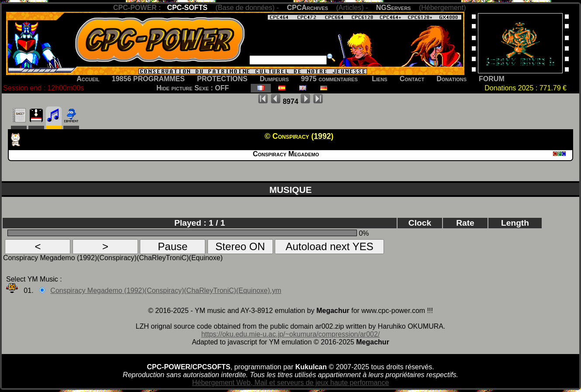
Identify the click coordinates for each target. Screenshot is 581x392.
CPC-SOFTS (187, 8)
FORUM (492, 79)
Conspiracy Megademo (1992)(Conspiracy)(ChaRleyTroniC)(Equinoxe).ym (166, 291)
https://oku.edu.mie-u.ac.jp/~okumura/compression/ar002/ (291, 334)
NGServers (394, 8)
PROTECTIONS (222, 79)
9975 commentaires (329, 79)
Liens (379, 79)
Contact (412, 79)
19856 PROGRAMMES (148, 79)
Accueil (88, 79)
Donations (451, 79)
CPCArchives (308, 8)
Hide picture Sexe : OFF (193, 88)
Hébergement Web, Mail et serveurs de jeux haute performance (291, 383)
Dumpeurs (275, 79)
